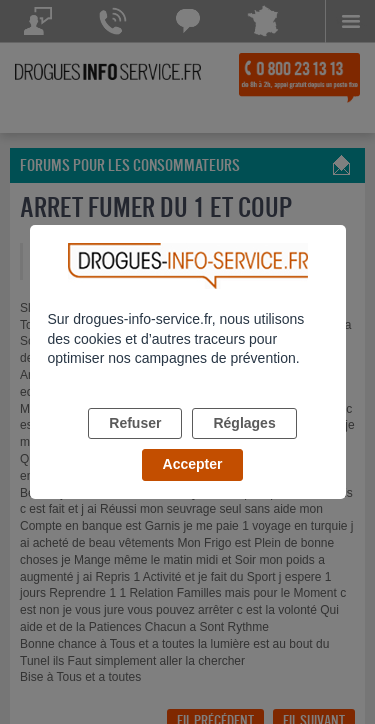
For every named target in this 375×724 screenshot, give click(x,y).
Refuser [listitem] (135, 423)
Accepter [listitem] (193, 464)
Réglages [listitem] (244, 423)
